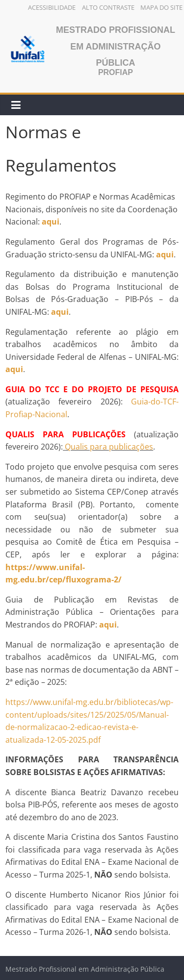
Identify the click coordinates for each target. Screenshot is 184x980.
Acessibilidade (52, 7)
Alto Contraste (108, 7)
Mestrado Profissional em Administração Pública (116, 46)
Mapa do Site (161, 7)
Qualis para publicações (109, 447)
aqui (60, 312)
